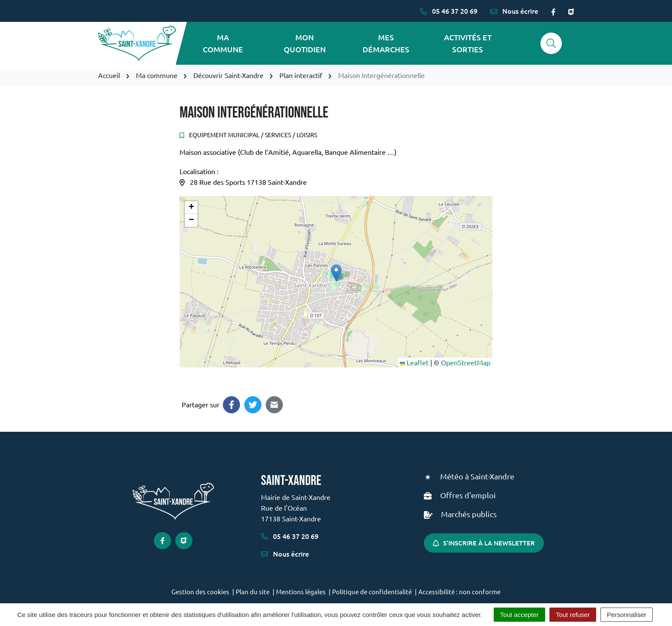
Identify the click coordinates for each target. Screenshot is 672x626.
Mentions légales (301, 591)
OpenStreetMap (466, 362)
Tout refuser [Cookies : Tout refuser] (573, 615)
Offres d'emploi (468, 495)
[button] (336, 273)
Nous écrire (285, 554)
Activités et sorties (468, 43)
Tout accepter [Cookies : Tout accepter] (519, 615)
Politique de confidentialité (372, 591)
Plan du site (253, 591)
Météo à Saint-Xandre (477, 476)
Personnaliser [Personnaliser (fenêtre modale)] (627, 615)
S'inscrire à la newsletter (484, 543)
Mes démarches (386, 43)
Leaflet (414, 362)
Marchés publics (469, 514)
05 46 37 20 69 (290, 536)
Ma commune (223, 43)
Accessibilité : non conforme (459, 591)
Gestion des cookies (200, 591)
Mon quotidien (305, 43)
